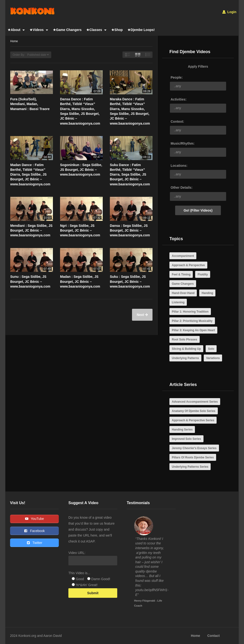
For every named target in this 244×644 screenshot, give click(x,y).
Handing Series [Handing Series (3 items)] (182, 430)
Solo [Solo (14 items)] (211, 349)
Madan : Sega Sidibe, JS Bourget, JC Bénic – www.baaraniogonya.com (80, 281)
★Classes (96, 30)
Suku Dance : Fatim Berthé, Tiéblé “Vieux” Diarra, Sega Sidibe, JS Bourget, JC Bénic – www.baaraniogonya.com (130, 175)
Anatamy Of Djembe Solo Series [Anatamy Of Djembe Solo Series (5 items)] (194, 411)
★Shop (117, 30)
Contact (213, 636)
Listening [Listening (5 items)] (178, 302)
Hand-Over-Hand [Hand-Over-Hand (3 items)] (183, 293)
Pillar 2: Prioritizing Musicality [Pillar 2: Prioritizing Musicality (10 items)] (192, 321)
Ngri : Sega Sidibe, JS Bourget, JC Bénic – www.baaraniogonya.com (80, 231)
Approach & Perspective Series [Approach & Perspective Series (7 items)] (193, 420)
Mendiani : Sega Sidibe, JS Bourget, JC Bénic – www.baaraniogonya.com (31, 231)
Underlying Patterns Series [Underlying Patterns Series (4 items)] (190, 467)
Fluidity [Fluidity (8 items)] (203, 274)
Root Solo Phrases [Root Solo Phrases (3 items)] (185, 340)
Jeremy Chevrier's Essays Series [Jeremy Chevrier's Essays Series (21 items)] (194, 448)
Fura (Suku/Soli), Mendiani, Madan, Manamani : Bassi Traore (30, 104)
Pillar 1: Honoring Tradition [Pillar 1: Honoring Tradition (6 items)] (190, 312)
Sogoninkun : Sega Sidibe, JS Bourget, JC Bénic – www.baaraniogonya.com (81, 170)
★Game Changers (67, 30)
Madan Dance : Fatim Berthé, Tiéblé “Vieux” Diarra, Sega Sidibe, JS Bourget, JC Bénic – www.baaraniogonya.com (30, 175)
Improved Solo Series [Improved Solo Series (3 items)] (186, 439)
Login (229, 12)
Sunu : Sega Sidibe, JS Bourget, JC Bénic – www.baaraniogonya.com (30, 281)
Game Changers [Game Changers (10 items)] (183, 284)
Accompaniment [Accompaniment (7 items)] (183, 256)
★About (16, 30)
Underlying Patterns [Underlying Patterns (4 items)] (185, 358)
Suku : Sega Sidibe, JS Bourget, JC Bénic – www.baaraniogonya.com (130, 281)
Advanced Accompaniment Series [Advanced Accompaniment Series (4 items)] (195, 402)
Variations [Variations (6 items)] (213, 358)
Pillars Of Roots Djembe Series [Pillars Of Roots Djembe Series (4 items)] (193, 457)
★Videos (39, 30)
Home (196, 636)
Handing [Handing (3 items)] (207, 293)
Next (141, 315)
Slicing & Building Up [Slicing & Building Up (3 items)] (186, 349)
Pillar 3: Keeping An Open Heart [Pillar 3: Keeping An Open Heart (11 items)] (193, 330)
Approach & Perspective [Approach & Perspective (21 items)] (188, 265)
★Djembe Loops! (141, 30)
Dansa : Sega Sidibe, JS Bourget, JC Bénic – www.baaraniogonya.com (130, 231)
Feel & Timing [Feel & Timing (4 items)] (181, 274)
